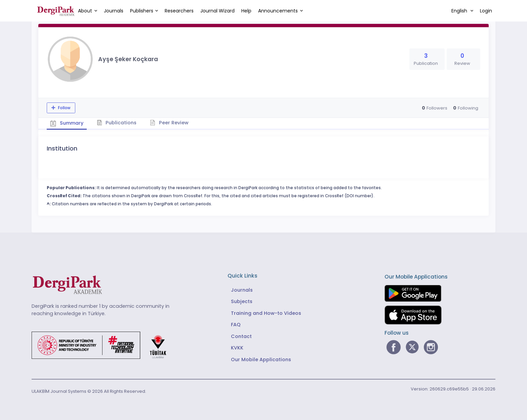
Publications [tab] (117, 123)
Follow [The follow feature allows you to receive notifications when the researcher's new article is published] (64, 108)
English (460, 11)
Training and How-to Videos (266, 313)
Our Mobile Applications (261, 360)
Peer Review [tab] (169, 123)
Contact (241, 336)
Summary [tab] (67, 123)
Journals (114, 11)
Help (246, 11)
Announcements (278, 11)
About (85, 11)
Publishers (142, 11)
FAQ (236, 325)
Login (486, 11)
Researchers (179, 11)
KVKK (237, 348)
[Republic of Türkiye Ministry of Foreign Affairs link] (103, 345)
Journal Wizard (217, 11)
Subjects (242, 301)
